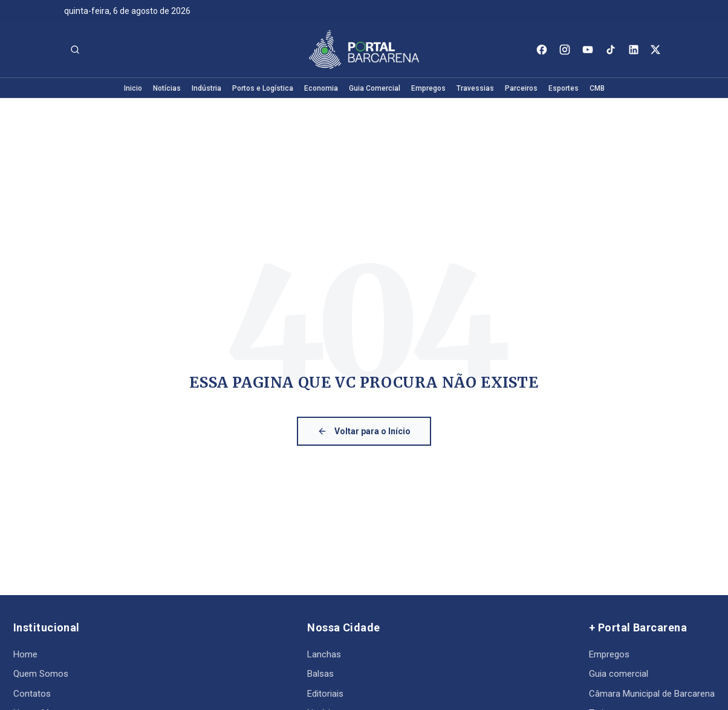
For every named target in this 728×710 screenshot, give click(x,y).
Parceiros (521, 88)
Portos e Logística (263, 88)
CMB (597, 88)
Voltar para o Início (364, 431)
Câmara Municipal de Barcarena (652, 694)
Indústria (206, 88)
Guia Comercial (375, 88)
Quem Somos (41, 674)
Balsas (320, 674)
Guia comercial (619, 674)
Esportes (564, 88)
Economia (321, 88)
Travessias (475, 88)
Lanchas (324, 654)
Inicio (133, 88)
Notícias (167, 88)
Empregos (428, 88)
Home (25, 654)
